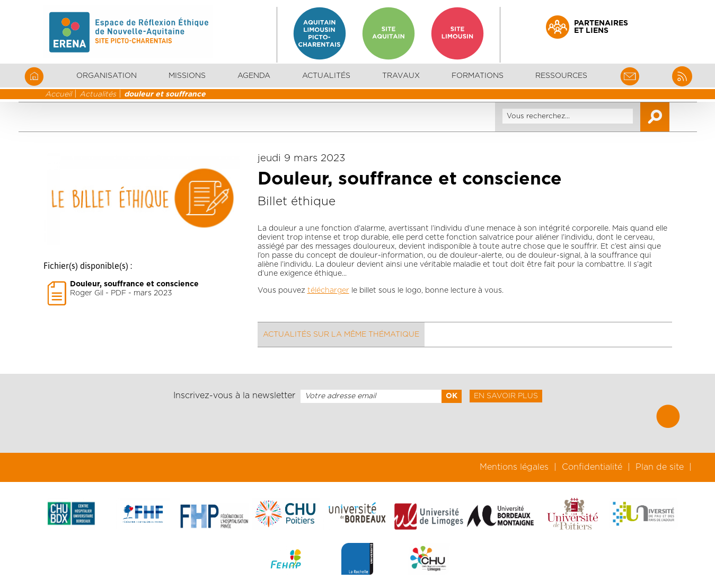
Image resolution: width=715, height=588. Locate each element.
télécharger (328, 291)
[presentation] (357, 428)
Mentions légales (514, 467)
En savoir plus (506, 396)
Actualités (326, 76)
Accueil (58, 94)
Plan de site (660, 467)
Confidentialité (592, 467)
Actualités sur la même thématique (341, 335)
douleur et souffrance (165, 94)
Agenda (254, 76)
